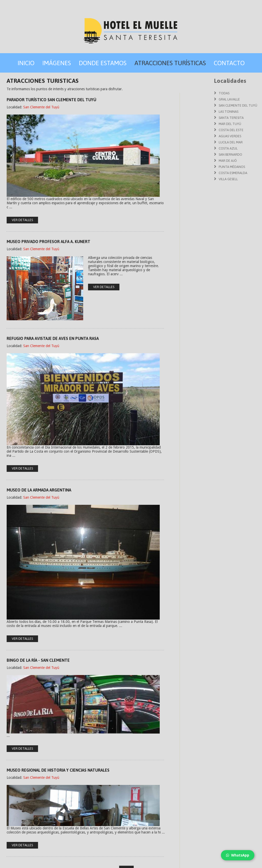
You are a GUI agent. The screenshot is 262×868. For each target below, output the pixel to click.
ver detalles (92, 287)
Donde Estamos (103, 63)
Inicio (26, 63)
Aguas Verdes (248, 136)
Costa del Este (249, 130)
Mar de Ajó (246, 161)
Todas (242, 93)
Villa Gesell (246, 179)
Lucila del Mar (249, 142)
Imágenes (57, 63)
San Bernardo (248, 155)
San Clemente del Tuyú (29, 107)
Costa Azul (246, 148)
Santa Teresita (249, 118)
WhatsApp (238, 855)
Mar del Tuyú (248, 124)
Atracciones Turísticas (170, 63)
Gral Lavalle (247, 99)
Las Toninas (247, 112)
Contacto (229, 63)
